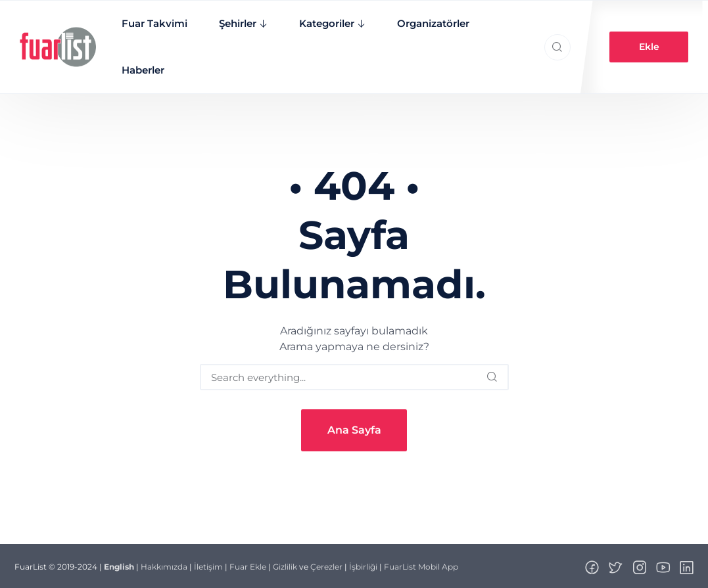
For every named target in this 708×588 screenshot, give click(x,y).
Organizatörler (433, 23)
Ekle (649, 47)
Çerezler (326, 567)
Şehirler (237, 23)
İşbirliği (363, 567)
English (119, 567)
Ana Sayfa (354, 430)
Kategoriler (326, 23)
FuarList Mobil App (421, 567)
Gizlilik (285, 567)
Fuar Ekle (248, 567)
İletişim (208, 567)
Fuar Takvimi (154, 23)
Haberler (142, 70)
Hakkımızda (164, 567)
